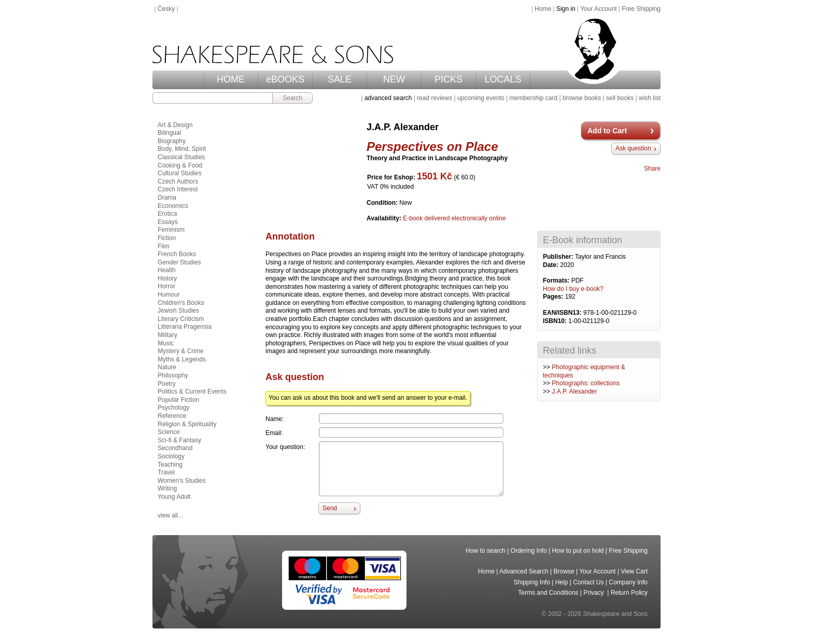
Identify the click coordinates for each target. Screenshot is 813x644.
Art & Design (175, 125)
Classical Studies (181, 157)
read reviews (434, 98)
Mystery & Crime (181, 351)
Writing (167, 488)
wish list (650, 98)
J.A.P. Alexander (574, 391)
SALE (340, 79)
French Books (177, 254)
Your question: (285, 447)
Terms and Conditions (548, 593)
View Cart (634, 571)
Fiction (167, 238)
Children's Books (181, 303)
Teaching (170, 465)
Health (167, 270)
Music (166, 343)
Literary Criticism (181, 319)
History (167, 278)
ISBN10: (556, 321)
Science (169, 432)
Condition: (383, 203)
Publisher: (559, 257)
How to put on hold (578, 551)
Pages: (554, 297)
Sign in (566, 9)
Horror (166, 286)
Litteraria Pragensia (185, 327)
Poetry (167, 384)
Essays (168, 222)
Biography (172, 141)
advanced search (388, 98)
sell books (620, 98)
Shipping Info (532, 582)
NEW (394, 79)
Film (164, 246)
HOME (231, 79)
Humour (169, 295)
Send (330, 508)
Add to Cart (607, 131)
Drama (167, 198)
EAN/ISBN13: (563, 313)
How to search (486, 551)
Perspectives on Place (432, 146)
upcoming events (481, 98)
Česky (166, 9)
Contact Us (588, 582)
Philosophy (173, 375)
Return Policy (629, 593)
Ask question (633, 148)
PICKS (448, 79)
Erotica (167, 214)
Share (652, 169)
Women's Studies (182, 481)
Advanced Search (524, 571)
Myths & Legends (182, 359)
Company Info (628, 582)
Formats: (557, 281)
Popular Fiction (178, 400)
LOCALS (503, 79)
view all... (170, 515)
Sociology (171, 456)
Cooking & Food (180, 165)
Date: (551, 265)
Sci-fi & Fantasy (179, 440)
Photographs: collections (586, 383)
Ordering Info (529, 551)
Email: (274, 433)
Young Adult (174, 497)
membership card (533, 98)
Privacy (594, 593)
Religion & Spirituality (187, 424)
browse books (582, 98)
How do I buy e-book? (573, 289)
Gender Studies (179, 262)
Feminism (171, 230)
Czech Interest (178, 189)
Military (167, 335)
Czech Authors (178, 181)
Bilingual (169, 133)
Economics (173, 206)
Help (562, 582)
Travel (166, 472)
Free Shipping (641, 9)
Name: (275, 419)
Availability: (385, 218)
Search (292, 98)
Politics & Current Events (192, 391)
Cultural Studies (180, 173)
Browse (564, 571)
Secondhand (175, 448)
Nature (167, 367)
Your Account (598, 9)
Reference (172, 416)
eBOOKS (285, 79)
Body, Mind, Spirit (182, 149)
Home (543, 9)
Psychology (173, 408)
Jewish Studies (178, 311)
